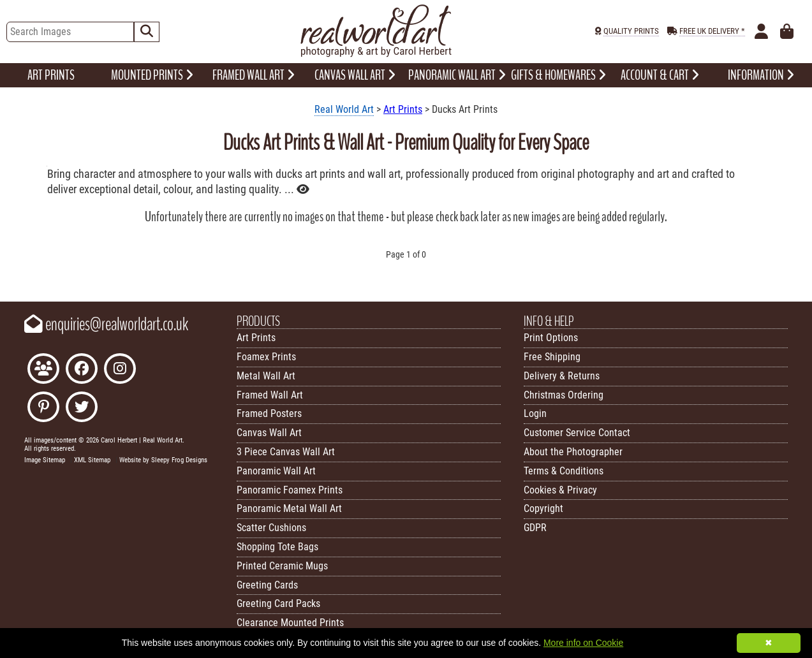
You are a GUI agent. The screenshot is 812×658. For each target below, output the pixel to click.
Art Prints (403, 109)
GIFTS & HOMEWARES (558, 75)
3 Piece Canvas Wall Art (286, 452)
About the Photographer (573, 452)
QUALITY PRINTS (631, 31)
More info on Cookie (583, 643)
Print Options (551, 338)
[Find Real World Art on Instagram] (120, 370)
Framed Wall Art (270, 395)
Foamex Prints (266, 357)
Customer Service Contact (577, 433)
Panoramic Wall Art (276, 471)
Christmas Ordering (564, 395)
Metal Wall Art (266, 376)
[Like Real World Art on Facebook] (82, 370)
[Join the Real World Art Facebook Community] (43, 370)
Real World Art (344, 109)
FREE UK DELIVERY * (712, 31)
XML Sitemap (92, 460)
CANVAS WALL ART (355, 75)
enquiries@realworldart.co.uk (106, 325)
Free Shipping (552, 357)
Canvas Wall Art (269, 433)
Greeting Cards (267, 585)
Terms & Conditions (564, 471)
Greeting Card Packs (278, 603)
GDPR (535, 528)
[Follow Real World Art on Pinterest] (43, 408)
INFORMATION (761, 75)
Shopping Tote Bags (277, 547)
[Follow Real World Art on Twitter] (82, 408)
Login (535, 413)
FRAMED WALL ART (254, 75)
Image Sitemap (45, 460)
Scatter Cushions (271, 528)
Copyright (543, 508)
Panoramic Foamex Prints (290, 490)
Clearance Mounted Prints (290, 623)
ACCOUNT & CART (660, 75)
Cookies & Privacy (560, 490)
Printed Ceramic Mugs (282, 566)
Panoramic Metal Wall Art (289, 508)
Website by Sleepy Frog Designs (163, 460)
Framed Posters (269, 413)
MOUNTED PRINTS (152, 75)
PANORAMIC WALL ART (457, 75)
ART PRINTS (51, 75)
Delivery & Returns (562, 376)
